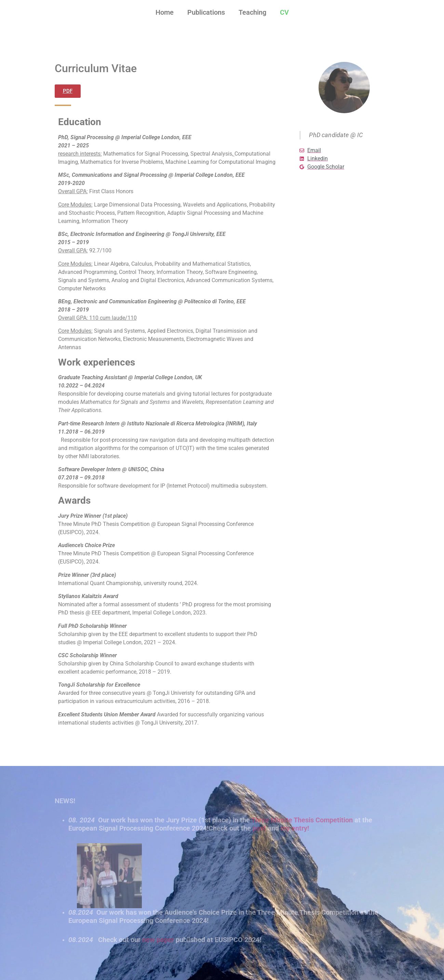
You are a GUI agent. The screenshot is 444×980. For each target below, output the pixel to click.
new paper (158, 940)
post (259, 828)
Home (165, 12)
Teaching (252, 12)
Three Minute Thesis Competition (302, 820)
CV (284, 12)
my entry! (295, 828)
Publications (206, 12)
